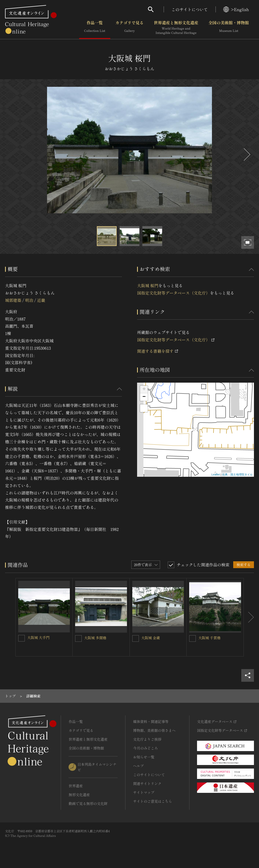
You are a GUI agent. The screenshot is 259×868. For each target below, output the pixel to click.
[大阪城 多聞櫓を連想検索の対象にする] (78, 638)
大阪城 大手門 (38, 637)
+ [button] (144, 389)
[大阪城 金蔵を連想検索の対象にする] (136, 638)
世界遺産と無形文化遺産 (176, 28)
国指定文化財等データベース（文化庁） (174, 293)
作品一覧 (95, 28)
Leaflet (216, 474)
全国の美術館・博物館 (229, 28)
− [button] (144, 397)
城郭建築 (13, 300)
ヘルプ (138, 766)
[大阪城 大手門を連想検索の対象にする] (21, 638)
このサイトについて (190, 9)
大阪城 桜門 (148, 285)
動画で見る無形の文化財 (88, 803)
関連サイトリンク (147, 783)
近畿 (41, 300)
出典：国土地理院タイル (237, 474)
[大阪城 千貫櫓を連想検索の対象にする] (192, 638)
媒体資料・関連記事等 (151, 721)
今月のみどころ (145, 748)
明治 (29, 300)
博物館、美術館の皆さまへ (154, 730)
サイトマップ (144, 792)
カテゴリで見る (129, 28)
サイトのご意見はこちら (153, 801)
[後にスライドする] (246, 154)
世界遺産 (76, 786)
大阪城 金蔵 (151, 638)
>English (236, 9)
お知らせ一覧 (144, 757)
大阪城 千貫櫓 (209, 638)
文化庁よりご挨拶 (147, 739)
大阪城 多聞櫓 (95, 638)
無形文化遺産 (79, 795)
